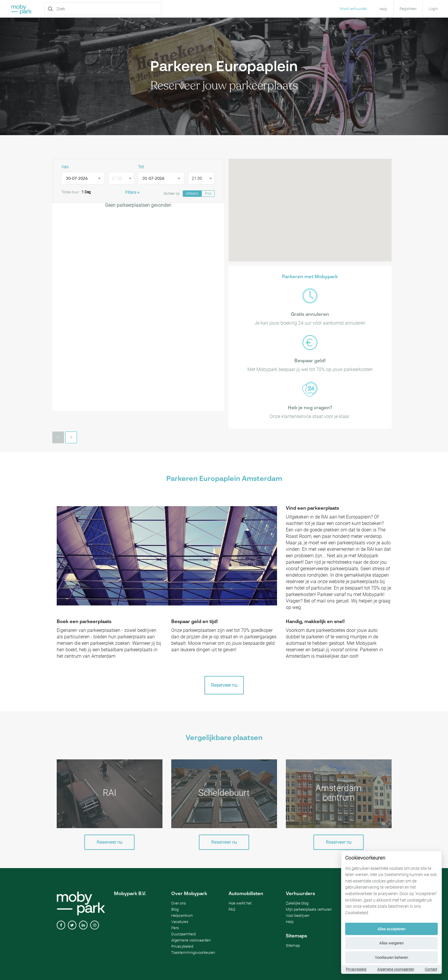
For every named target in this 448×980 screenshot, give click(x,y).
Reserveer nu (224, 685)
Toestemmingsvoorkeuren (193, 953)
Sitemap (293, 945)
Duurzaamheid (183, 934)
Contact (431, 969)
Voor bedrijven (298, 916)
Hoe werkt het (240, 903)
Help (290, 922)
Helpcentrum (182, 916)
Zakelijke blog (297, 903)
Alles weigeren (391, 943)
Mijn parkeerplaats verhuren (309, 909)
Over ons (179, 903)
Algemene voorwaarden (396, 969)
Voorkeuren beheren (391, 958)
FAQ (232, 909)
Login (433, 9)
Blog (175, 909)
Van (65, 167)
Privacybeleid (356, 969)
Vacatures (180, 922)
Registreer (408, 9)
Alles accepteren (391, 929)
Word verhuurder (353, 9)
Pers (175, 928)
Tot (141, 167)
